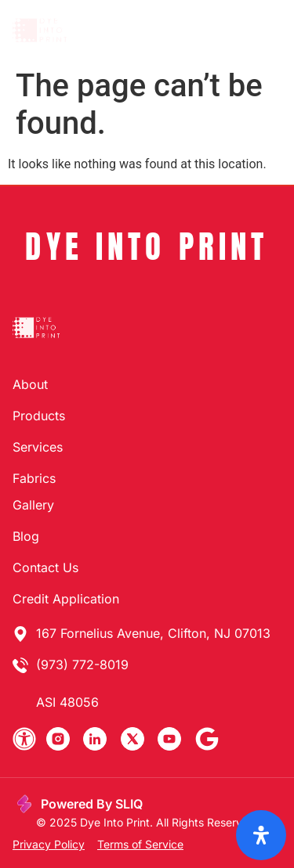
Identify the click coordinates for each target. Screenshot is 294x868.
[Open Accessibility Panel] (261, 835)
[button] (265, 31)
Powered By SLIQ (92, 804)
